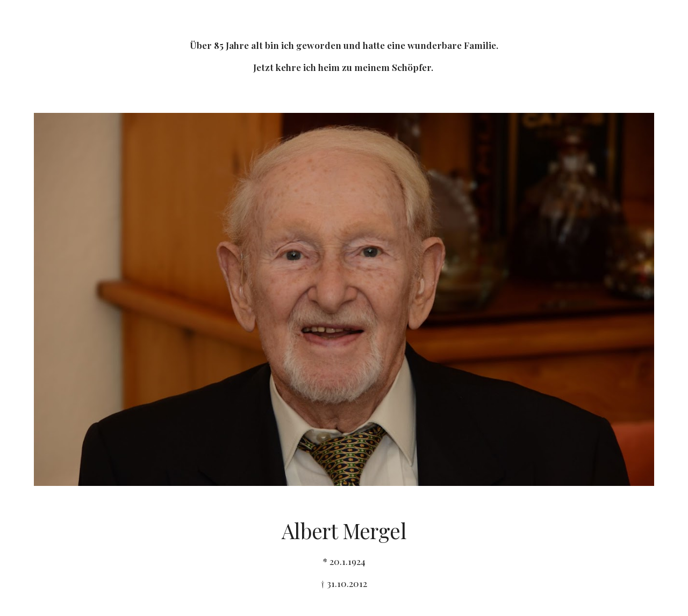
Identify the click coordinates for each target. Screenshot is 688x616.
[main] (344, 50)
